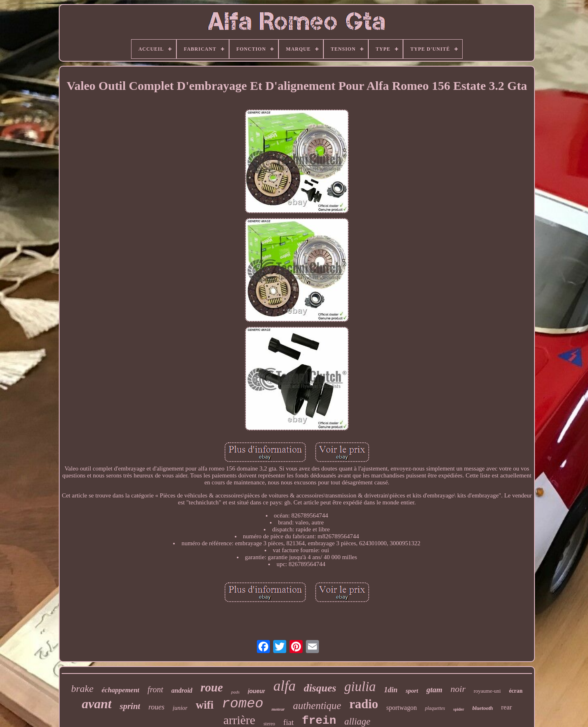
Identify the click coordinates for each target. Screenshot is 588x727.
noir (458, 689)
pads (235, 692)
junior (180, 708)
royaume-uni (487, 691)
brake (82, 689)
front (155, 689)
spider (459, 709)
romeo (243, 704)
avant (97, 704)
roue (212, 687)
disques (320, 688)
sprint (130, 706)
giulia (360, 687)
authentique (317, 706)
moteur (278, 709)
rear (506, 707)
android (182, 690)
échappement (121, 690)
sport (412, 691)
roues (156, 707)
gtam (434, 690)
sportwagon (402, 708)
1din (391, 690)
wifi (205, 705)
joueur (257, 691)
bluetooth (483, 708)
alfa (284, 686)
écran (516, 691)
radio (364, 704)
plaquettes (435, 708)
